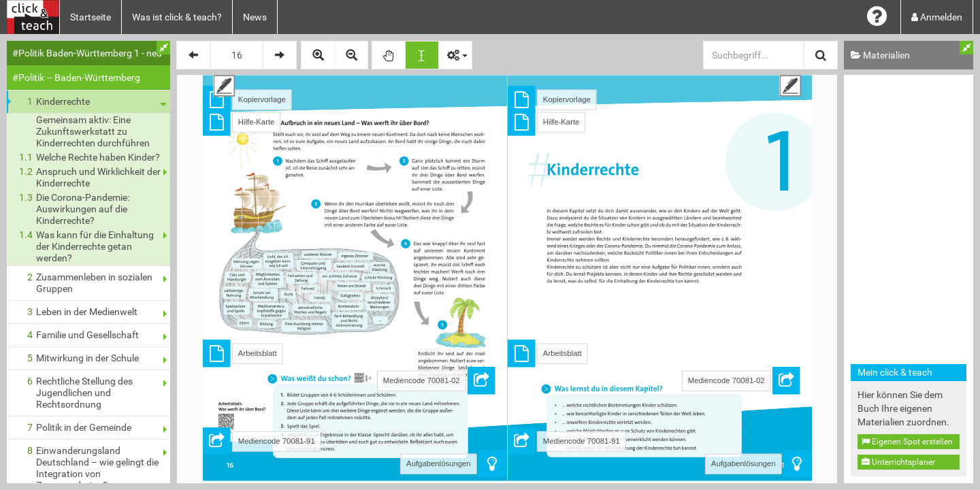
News (255, 17)
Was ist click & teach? (177, 17)
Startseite (91, 17)
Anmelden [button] (937, 17)
